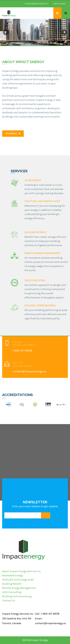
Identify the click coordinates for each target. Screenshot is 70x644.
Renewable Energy (13, 575)
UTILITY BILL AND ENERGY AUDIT (42, 201)
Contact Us (9, 601)
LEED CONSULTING (35, 280)
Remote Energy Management (19, 588)
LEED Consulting (12, 592)
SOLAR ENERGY (33, 180)
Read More (13, 133)
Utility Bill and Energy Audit (18, 580)
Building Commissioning (17, 596)
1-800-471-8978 (59, 4)
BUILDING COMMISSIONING (40, 305)
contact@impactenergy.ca (37, 4)
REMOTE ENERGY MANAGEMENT (43, 253)
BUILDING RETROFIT (36, 232)
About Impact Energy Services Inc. (22, 571)
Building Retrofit (12, 584)
